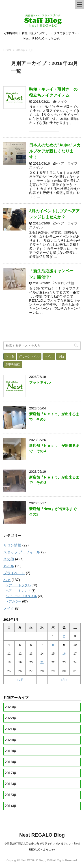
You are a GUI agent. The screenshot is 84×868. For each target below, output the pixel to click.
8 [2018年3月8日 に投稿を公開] (53, 645)
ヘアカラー (13, 601)
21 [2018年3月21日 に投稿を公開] (42, 662)
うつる (10, 356)
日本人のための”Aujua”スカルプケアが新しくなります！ (55, 151)
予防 (61, 356)
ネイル (49, 356)
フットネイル (40, 382)
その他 (9, 559)
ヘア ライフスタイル (21, 596)
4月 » (64, 680)
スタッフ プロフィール (22, 552)
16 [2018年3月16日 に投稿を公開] (64, 654)
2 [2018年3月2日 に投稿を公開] (64, 636)
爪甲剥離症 (13, 364)
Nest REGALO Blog (42, 835)
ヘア (7, 580)
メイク (62, 101)
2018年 (20, 50)
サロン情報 (66, 283)
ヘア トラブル (18, 585)
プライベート (14, 573)
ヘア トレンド (18, 591)
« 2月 (20, 680)
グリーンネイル (29, 356)
